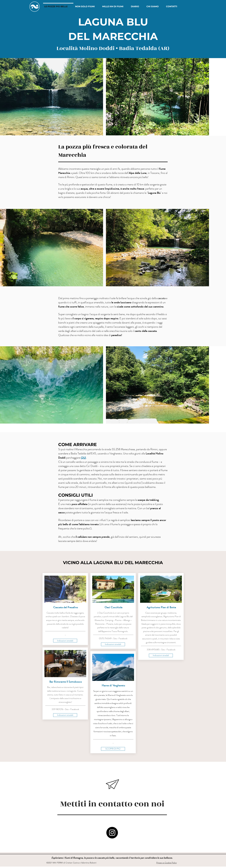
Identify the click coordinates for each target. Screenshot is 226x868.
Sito (67, 709)
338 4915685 (153, 650)
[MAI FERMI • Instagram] (112, 833)
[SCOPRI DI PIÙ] (113, 749)
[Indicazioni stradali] (65, 641)
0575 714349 (105, 638)
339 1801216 (57, 709)
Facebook (75, 709)
